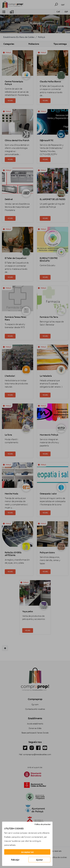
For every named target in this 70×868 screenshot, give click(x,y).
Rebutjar (15, 860)
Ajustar (39, 860)
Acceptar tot (27, 852)
